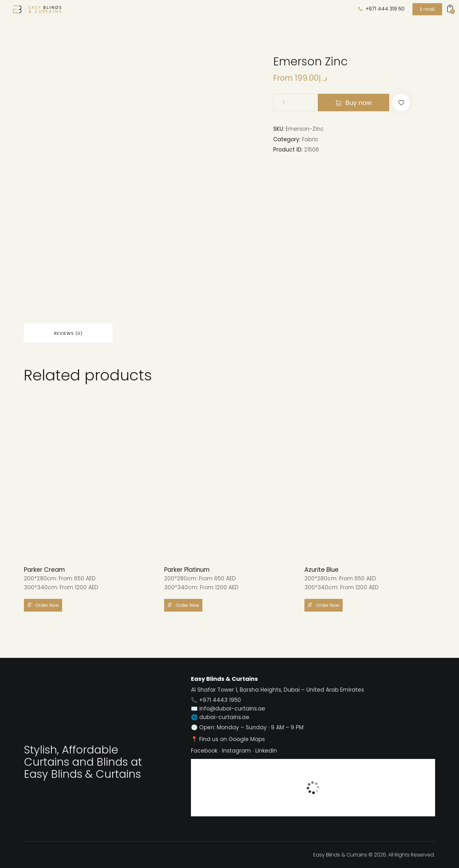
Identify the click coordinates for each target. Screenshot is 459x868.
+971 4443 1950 (220, 700)
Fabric (310, 139)
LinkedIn (266, 751)
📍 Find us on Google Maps (228, 739)
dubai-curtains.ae (224, 717)
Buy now (358, 103)
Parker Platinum (187, 570)
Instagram (236, 751)
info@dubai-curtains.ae (232, 709)
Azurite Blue (321, 570)
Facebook (204, 751)
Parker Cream (44, 570)
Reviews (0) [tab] (68, 333)
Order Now (43, 605)
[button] (401, 103)
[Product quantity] (294, 103)
